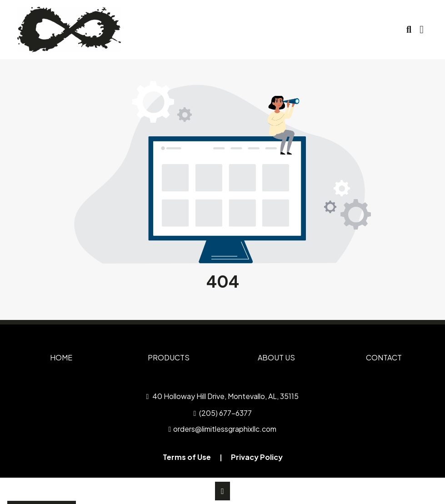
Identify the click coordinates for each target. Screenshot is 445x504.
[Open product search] (409, 30)
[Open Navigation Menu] (422, 30)
